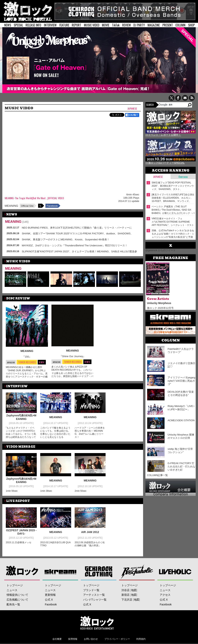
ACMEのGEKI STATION (181, 420)
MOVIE (106, 25)
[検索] (173, 105)
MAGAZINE (154, 25)
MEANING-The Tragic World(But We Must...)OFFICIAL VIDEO (34, 198)
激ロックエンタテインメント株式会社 (97, 623)
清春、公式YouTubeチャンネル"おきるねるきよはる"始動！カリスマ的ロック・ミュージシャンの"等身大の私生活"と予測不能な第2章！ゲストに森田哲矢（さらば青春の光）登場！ (173, 234)
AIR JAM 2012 (90, 532)
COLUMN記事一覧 (157, 475)
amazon (11, 362)
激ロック (22, 572)
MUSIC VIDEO (92, 25)
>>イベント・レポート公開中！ (163, 135)
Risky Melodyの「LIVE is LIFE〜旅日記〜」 (181, 408)
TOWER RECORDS (27, 362)
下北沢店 (127, 600)
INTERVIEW (50, 25)
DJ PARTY (139, 25)
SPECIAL (18, 25)
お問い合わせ (91, 639)
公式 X (49, 600)
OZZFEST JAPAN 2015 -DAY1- (21, 532)
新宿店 (125, 595)
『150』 (27, 357)
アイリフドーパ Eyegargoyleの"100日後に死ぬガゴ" (181, 381)
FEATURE (64, 25)
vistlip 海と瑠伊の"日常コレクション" (180, 451)
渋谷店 (125, 590)
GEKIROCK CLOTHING (99, 572)
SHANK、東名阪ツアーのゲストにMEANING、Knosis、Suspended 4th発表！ (66, 239)
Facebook (52, 206)
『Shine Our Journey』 (73, 356)
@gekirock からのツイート (160, 250)
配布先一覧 (13, 604)
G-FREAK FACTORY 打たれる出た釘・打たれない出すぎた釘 (181, 466)
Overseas (183, 177)
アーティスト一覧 (94, 595)
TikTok (116, 25)
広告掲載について (17, 600)
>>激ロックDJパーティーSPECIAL (165, 163)
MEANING (11, 206)
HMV (42, 362)
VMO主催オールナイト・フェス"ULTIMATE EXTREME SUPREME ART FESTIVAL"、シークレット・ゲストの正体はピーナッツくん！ (173, 222)
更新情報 (50, 595)
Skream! (60, 572)
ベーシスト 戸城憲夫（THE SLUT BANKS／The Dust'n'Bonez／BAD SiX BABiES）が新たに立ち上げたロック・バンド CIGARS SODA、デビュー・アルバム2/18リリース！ (173, 210)
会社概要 (57, 639)
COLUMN (180, 25)
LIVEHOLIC (175, 572)
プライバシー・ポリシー (117, 639)
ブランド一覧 (91, 590)
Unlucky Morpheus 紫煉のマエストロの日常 (181, 436)
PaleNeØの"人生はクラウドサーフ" (181, 351)
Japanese (132, 109)
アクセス (165, 595)
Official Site (27, 206)
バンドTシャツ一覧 (95, 600)
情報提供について (17, 595)
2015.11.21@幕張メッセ (19, 542)
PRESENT (168, 25)
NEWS (8, 25)
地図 (134, 590)
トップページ (15, 585)
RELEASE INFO (33, 25)
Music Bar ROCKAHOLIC (137, 572)
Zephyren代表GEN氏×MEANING (21, 417)
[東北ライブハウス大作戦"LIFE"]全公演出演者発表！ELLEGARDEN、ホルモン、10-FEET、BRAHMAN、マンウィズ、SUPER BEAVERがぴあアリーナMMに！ (173, 198)
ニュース (12, 590)
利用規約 (141, 639)
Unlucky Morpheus (159, 303)
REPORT (76, 25)
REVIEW (127, 25)
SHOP (191, 25)
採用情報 (73, 639)
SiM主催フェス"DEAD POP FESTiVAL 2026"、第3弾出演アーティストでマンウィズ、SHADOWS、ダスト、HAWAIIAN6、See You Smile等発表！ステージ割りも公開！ (173, 186)
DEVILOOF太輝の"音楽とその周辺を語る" (181, 393)
